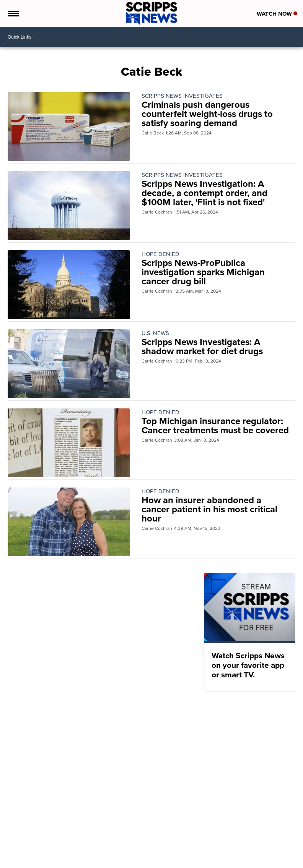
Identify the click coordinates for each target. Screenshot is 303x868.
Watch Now (277, 14)
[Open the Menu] (13, 13)
